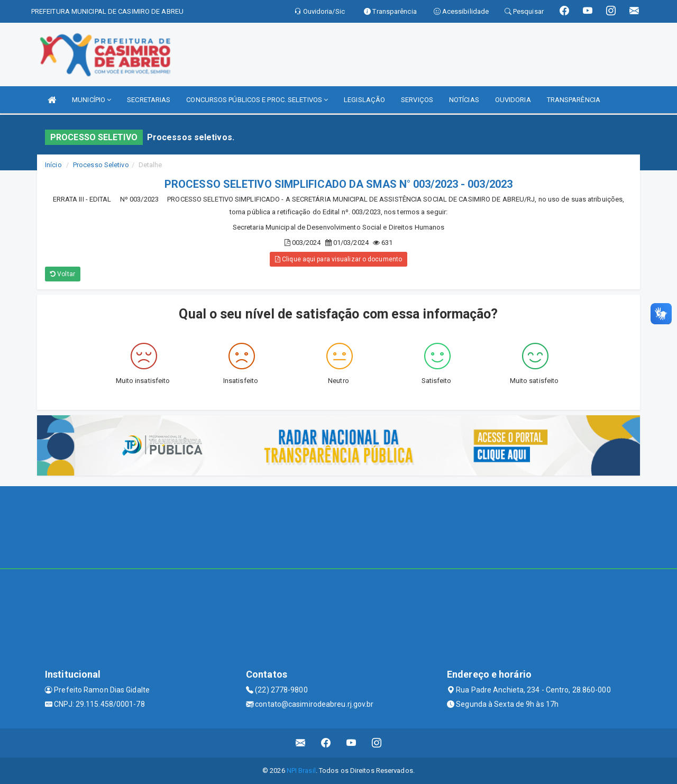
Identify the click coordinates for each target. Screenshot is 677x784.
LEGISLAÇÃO (364, 100)
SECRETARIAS (149, 100)
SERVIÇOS (417, 100)
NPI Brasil (301, 771)
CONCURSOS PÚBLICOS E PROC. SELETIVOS (257, 100)
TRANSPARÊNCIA (574, 100)
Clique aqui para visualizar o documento (338, 259)
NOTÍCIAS (464, 100)
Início (53, 165)
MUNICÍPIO (92, 100)
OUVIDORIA (513, 100)
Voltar (63, 274)
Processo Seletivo (101, 165)
